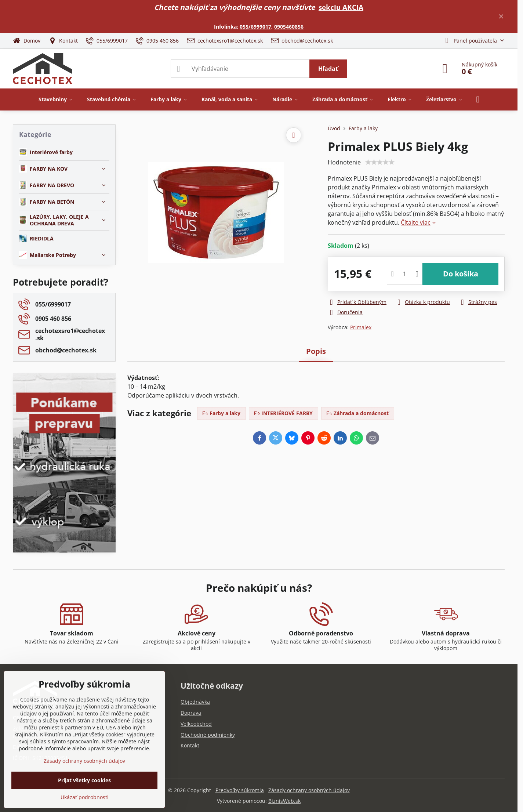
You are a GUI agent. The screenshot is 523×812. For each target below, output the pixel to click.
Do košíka (461, 274)
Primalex (361, 327)
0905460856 (289, 27)
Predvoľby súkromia (240, 790)
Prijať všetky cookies (84, 780)
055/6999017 (255, 27)
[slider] (380, 162)
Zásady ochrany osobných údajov (309, 790)
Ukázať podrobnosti (85, 797)
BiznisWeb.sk (284, 801)
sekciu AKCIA (341, 7)
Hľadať (328, 69)
